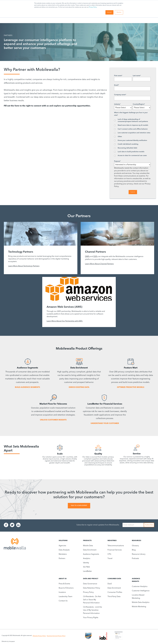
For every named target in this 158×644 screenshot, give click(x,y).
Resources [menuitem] (136, 541)
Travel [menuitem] (110, 559)
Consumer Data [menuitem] (114, 579)
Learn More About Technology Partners (24, 266)
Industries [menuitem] (112, 541)
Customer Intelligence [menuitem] (141, 591)
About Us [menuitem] (63, 579)
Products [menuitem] (87, 541)
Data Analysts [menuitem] (64, 550)
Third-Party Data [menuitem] (114, 597)
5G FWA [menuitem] (86, 567)
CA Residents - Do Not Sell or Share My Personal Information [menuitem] (92, 600)
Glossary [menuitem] (135, 546)
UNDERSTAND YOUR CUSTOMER (105, 423)
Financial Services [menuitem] (115, 550)
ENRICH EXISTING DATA (79, 387)
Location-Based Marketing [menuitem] (138, 597)
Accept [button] (109, 12)
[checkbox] (132, 138)
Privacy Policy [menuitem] (88, 592)
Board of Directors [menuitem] (66, 588)
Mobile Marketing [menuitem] (139, 607)
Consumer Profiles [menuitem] (115, 592)
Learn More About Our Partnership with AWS (65, 321)
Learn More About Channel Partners (99, 264)
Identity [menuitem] (86, 563)
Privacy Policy (93, 7)
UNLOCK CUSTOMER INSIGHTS (53, 420)
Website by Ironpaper (8, 641)
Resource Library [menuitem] (139, 554)
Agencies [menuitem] (62, 546)
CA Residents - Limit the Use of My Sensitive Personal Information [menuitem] (92, 610)
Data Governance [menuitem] (90, 584)
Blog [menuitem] (134, 550)
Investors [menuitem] (62, 592)
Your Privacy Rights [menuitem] (91, 618)
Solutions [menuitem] (63, 541)
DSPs (95, 257)
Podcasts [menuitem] (135, 559)
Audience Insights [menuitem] (136, 580)
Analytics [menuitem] (87, 559)
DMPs (87, 257)
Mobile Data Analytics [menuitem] (141, 602)
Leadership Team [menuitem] (66, 597)
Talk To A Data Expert (79, 506)
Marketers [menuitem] (63, 554)
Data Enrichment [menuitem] (90, 550)
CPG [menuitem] (109, 554)
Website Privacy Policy (39, 636)
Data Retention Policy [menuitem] (92, 588)
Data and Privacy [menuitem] (91, 579)
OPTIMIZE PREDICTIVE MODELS (131, 387)
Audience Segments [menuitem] (91, 554)
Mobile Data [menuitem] (88, 546)
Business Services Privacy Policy (56, 636)
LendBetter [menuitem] (87, 571)
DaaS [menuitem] (110, 584)
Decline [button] (119, 12)
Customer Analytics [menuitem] (140, 587)
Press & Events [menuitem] (64, 584)
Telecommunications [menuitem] (116, 546)
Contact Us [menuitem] (63, 601)
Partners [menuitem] (62, 559)
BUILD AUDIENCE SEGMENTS (27, 387)
